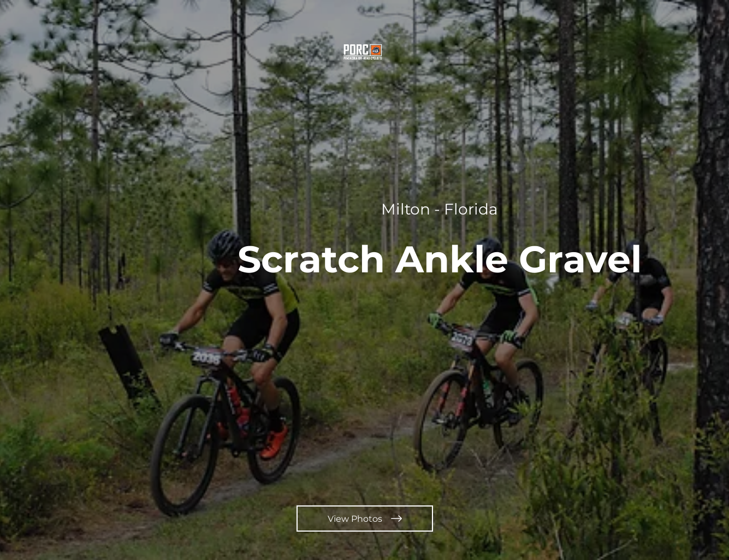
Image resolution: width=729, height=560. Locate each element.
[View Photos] (365, 519)
